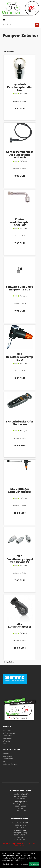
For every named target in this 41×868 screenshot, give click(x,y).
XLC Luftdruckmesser (20, 625)
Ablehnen (24, 864)
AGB (5, 761)
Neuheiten (7, 741)
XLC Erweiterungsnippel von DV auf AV (20, 559)
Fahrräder (7, 730)
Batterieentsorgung (10, 764)
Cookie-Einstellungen (11, 864)
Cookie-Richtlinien (15, 860)
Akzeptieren (34, 864)
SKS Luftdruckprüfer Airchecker (20, 423)
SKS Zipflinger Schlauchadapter (20, 490)
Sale (5, 744)
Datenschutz (8, 759)
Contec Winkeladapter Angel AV (20, 222)
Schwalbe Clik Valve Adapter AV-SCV (20, 288)
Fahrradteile (8, 736)
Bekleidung (7, 738)
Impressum (7, 756)
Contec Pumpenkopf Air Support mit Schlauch (20, 155)
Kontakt (6, 753)
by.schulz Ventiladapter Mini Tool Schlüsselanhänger (20, 89)
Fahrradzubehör (9, 733)
